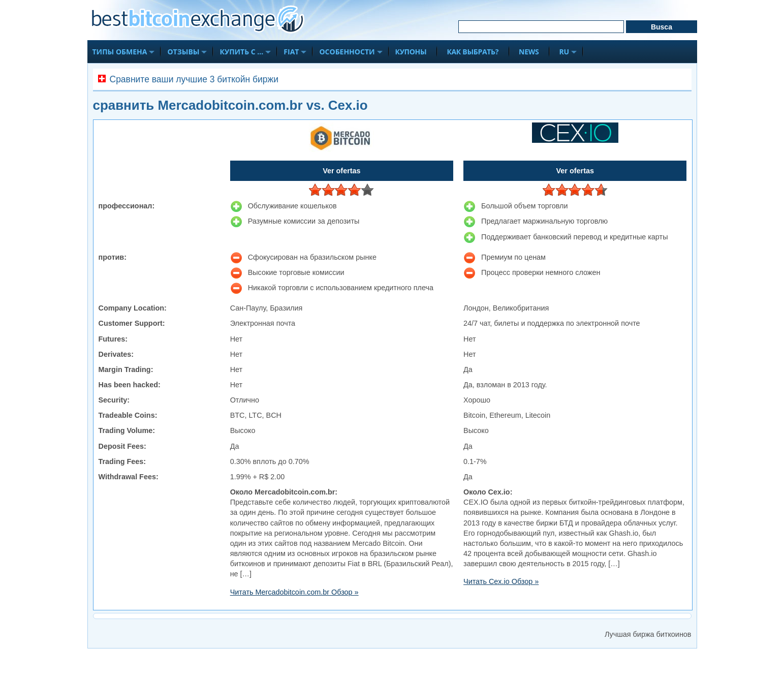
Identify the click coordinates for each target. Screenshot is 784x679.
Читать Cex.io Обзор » (501, 581)
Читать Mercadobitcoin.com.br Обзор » (294, 592)
